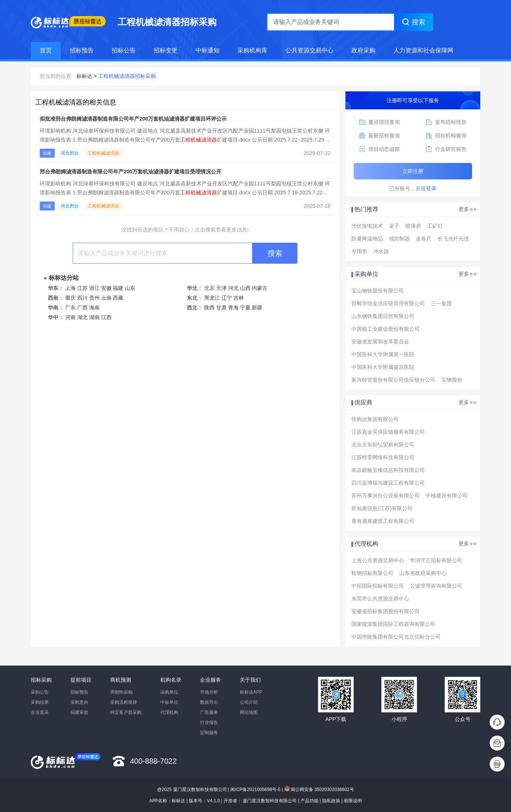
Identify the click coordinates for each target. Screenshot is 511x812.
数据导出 (209, 702)
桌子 (394, 226)
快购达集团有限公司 (375, 419)
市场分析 (209, 692)
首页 (46, 50)
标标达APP (251, 692)
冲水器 (381, 251)
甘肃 (221, 307)
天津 (221, 288)
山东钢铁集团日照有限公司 (383, 316)
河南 (70, 317)
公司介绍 (249, 702)
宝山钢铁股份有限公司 (378, 291)
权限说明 (353, 801)
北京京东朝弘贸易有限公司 (383, 445)
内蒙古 (260, 288)
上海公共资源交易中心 (378, 560)
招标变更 (166, 50)
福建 (118, 288)
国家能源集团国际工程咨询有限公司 (393, 624)
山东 (130, 288)
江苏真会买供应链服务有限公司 (388, 432)
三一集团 (441, 303)
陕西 (209, 307)
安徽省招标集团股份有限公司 (385, 611)
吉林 (239, 298)
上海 (70, 288)
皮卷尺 (424, 239)
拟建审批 (79, 712)
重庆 (70, 298)
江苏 (82, 288)
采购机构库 (253, 50)
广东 (70, 307)
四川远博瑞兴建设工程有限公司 (388, 483)
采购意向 (79, 702)
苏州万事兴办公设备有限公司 (385, 496)
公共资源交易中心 (309, 50)
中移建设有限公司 (447, 496)
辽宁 (227, 298)
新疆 (257, 307)
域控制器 (399, 239)
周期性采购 (121, 692)
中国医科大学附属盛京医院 (383, 367)
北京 (209, 288)
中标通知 (208, 50)
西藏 (118, 298)
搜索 (275, 253)
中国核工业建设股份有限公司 (385, 329)
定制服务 (209, 733)
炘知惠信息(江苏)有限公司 (382, 508)
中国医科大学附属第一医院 (383, 354)
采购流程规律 (124, 702)
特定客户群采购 (126, 712)
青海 (233, 307)
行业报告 (209, 722)
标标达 (84, 76)
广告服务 (209, 712)
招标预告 (82, 50)
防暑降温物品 (367, 239)
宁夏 (245, 307)
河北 (233, 288)
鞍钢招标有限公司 (372, 573)
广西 (82, 307)
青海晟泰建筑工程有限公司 (383, 521)
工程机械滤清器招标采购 (127, 76)
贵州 (94, 298)
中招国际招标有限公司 (378, 586)
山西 (245, 288)
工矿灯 (435, 226)
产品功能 (309, 801)
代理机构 (169, 712)
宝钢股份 (452, 380)
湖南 (94, 317)
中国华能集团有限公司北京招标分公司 (396, 637)
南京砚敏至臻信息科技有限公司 (388, 470)
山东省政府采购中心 (423, 573)
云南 (106, 298)
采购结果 (40, 702)
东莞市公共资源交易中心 (380, 599)
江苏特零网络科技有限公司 (383, 457)
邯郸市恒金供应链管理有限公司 (388, 303)
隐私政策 (331, 801)
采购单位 (169, 692)
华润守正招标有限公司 (436, 560)
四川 (82, 298)
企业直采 (40, 712)
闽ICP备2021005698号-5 (255, 790)
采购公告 (40, 692)
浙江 (94, 288)
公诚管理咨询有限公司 (436, 586)
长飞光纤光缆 (453, 239)
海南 (94, 307)
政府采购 (363, 50)
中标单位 (169, 702)
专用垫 (359, 251)
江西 (106, 317)
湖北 (82, 317)
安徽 (106, 288)
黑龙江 (212, 298)
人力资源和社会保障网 (423, 50)
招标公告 (124, 50)
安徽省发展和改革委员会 (380, 342)
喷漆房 (413, 226)
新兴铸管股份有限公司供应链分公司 (393, 380)
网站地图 (249, 712)
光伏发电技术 (367, 226)
